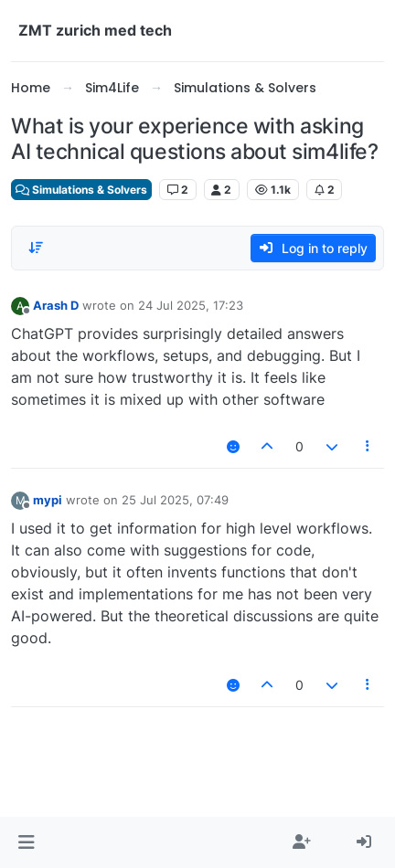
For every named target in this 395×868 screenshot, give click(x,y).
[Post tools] (368, 446)
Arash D (56, 305)
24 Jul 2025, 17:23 (191, 305)
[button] (26, 842)
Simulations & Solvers (81, 190)
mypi (48, 500)
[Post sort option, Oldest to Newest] (36, 248)
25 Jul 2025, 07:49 (175, 500)
